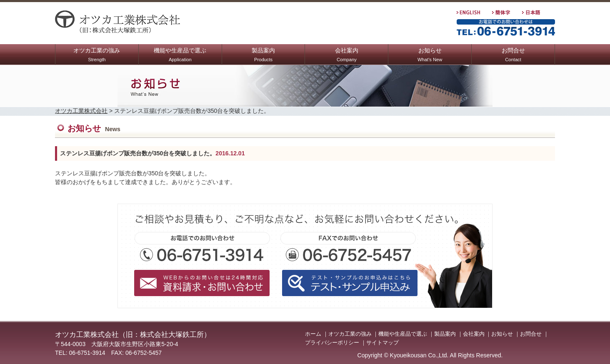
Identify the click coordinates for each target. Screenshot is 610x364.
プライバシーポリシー (332, 343)
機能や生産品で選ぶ (180, 56)
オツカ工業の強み (97, 56)
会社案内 (347, 56)
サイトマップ (382, 343)
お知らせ (430, 56)
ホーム (313, 334)
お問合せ (513, 56)
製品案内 (263, 56)
